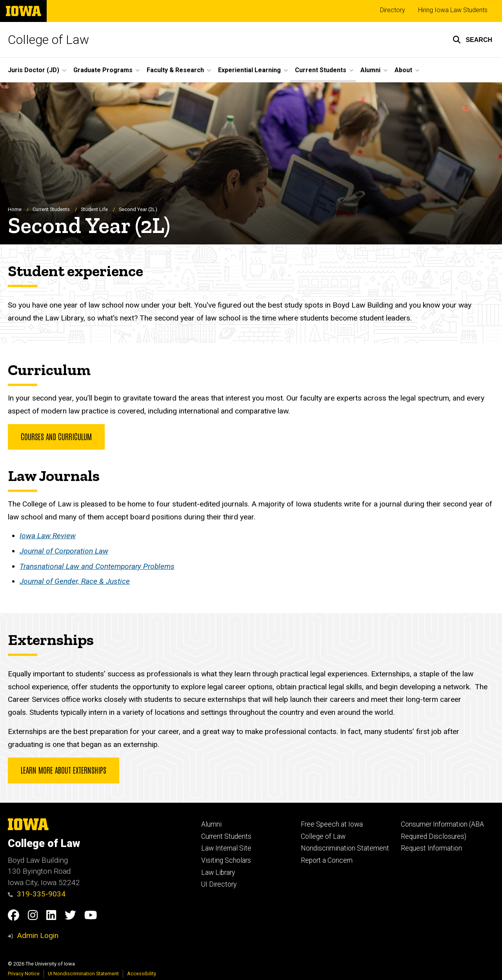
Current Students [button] (321, 70)
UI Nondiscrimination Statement (83, 974)
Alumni (211, 824)
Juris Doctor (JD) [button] (34, 70)
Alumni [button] (370, 70)
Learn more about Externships (64, 770)
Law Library (218, 873)
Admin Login (38, 935)
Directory (393, 10)
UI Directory (219, 884)
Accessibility (142, 974)
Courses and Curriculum (56, 436)
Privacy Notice (24, 974)
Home (15, 210)
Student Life (94, 210)
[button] (472, 40)
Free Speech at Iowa (332, 824)
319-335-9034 (37, 894)
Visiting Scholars (226, 860)
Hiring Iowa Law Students (453, 10)
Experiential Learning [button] (249, 70)
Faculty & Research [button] (175, 70)
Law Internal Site (226, 848)
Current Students (51, 210)
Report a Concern (327, 860)
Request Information (431, 848)
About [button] (403, 70)
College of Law (48, 40)
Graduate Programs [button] (103, 70)
